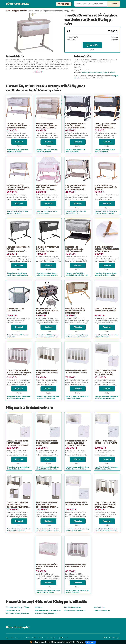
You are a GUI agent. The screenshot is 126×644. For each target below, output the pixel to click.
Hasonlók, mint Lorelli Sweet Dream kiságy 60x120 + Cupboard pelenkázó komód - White (19, 469)
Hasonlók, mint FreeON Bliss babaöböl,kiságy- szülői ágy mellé (77, 274)
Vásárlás (92, 45)
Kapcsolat (9, 638)
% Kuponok (64, 638)
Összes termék (47, 638)
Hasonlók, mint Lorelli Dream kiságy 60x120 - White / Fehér (107, 336)
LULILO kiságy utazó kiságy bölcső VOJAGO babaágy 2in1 (47, 311)
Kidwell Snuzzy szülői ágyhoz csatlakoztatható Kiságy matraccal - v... (18, 250)
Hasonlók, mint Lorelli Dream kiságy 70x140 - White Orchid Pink (48, 592)
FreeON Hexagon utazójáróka (15, 310)
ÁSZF (28, 638)
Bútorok (85, 73)
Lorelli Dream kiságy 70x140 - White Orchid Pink (47, 566)
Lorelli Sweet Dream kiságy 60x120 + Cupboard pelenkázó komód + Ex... (18, 506)
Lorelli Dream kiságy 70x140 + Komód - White (77, 504)
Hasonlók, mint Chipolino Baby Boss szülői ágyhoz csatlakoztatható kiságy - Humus (76, 213)
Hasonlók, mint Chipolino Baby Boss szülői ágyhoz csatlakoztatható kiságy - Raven (105, 152)
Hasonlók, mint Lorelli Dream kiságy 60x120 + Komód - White (107, 468)
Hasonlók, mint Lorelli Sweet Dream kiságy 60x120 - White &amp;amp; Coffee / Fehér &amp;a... (106, 531)
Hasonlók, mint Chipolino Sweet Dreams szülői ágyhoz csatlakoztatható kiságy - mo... (47, 152)
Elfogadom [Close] (91, 642)
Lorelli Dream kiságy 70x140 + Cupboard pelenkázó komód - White (105, 374)
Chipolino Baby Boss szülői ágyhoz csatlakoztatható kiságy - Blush (47, 188)
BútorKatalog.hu (18, 3)
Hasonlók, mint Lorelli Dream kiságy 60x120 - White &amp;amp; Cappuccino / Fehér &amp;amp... (19, 399)
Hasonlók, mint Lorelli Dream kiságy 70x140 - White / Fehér (77, 398)
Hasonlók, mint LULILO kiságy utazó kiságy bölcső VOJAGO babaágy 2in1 (48, 337)
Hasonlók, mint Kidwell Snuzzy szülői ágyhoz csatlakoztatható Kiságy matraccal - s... (47, 275)
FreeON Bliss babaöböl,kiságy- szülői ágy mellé (74, 249)
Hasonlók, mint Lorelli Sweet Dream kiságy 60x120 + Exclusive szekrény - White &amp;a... (48, 531)
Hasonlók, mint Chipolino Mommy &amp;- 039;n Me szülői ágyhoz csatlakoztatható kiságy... (106, 213)
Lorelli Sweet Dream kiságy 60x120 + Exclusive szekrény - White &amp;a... (47, 506)
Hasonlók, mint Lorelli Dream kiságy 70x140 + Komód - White (77, 530)
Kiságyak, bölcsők (109, 73)
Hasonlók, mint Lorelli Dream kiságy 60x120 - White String (77, 592)
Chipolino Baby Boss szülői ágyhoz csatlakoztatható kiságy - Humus (76, 188)
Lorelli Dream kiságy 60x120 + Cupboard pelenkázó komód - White (76, 444)
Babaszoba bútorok (95, 73)
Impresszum (19, 638)
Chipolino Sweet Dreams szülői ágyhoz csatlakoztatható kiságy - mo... (47, 127)
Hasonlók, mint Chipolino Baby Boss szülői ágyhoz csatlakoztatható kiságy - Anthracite (77, 152)
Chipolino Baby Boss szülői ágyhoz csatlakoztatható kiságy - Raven (105, 127)
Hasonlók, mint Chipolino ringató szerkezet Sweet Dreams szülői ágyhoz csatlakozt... (106, 275)
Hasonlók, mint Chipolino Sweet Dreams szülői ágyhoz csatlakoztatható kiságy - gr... (18, 152)
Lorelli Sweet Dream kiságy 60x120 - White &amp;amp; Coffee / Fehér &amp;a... (105, 506)
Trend (56, 638)
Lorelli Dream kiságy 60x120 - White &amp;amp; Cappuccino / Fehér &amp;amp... (19, 374)
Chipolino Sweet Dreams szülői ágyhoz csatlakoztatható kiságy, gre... (18, 188)
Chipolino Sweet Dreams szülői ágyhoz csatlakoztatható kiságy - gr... (18, 127)
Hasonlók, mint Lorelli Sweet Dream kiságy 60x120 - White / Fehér (48, 398)
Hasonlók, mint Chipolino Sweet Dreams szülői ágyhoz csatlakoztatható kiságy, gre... (18, 213)
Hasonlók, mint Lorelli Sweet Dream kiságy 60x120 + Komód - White (48, 468)
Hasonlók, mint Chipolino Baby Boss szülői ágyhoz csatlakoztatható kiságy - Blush (47, 213)
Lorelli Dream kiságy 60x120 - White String (76, 565)
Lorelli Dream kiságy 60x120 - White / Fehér (105, 310)
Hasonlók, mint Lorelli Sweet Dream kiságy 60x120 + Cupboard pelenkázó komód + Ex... (19, 531)
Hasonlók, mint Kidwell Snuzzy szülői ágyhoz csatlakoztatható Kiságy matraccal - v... (17, 275)
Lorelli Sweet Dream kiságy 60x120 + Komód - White (48, 443)
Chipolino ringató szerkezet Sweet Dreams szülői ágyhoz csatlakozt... (107, 250)
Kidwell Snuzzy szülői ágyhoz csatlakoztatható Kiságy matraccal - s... (47, 250)
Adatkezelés (36, 638)
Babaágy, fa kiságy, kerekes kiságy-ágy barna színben (75, 311)
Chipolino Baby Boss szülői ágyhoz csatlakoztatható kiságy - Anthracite (76, 127)
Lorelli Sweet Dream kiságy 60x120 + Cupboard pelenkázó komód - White (18, 444)
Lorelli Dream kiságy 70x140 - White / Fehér (76, 371)
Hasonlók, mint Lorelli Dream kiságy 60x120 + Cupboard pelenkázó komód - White (77, 469)
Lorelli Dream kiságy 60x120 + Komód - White (106, 442)
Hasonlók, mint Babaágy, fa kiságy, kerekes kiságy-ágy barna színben (77, 336)
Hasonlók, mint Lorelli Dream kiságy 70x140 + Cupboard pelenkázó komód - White (107, 399)
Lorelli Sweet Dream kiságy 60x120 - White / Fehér (47, 372)
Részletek (19, 142)
